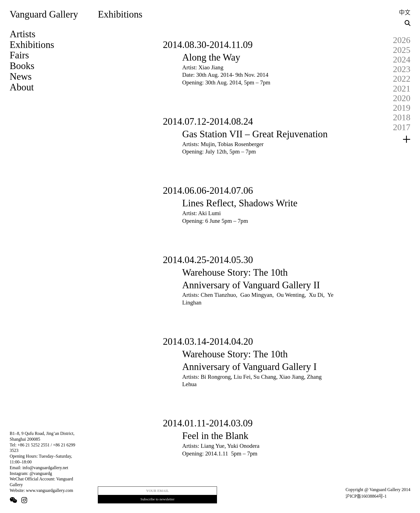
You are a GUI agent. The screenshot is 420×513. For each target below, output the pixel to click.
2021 (402, 89)
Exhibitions (32, 45)
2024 (402, 60)
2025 (402, 50)
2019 (402, 108)
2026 (402, 40)
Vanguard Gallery (44, 14)
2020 (402, 98)
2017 (402, 127)
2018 (402, 117)
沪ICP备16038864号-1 (366, 496)
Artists (22, 34)
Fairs (19, 55)
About (22, 87)
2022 (402, 79)
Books (22, 66)
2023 (402, 69)
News (21, 77)
